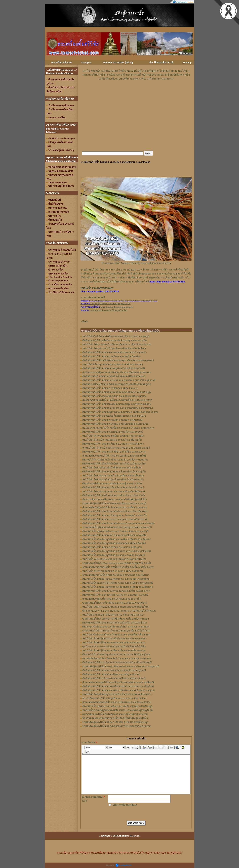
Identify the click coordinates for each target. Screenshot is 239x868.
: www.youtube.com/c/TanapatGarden (104, 310)
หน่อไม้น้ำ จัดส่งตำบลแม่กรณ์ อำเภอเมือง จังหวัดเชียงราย (113, 476)
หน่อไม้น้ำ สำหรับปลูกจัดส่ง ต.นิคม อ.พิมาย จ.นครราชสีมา (113, 436)
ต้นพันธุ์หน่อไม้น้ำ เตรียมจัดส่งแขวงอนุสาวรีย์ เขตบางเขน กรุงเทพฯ (118, 360)
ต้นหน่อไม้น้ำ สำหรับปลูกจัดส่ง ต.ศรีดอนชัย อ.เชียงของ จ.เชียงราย (118, 587)
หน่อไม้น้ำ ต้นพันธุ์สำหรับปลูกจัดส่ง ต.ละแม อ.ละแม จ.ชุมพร (115, 639)
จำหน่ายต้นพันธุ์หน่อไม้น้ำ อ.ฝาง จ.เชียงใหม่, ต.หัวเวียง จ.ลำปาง (116, 702)
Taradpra (86, 62)
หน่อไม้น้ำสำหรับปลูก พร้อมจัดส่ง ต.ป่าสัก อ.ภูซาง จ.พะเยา (113, 615)
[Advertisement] (136, 91)
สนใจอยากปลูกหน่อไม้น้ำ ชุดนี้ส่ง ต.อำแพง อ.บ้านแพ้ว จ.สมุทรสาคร (118, 428)
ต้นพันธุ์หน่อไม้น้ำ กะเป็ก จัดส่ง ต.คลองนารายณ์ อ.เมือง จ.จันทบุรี (117, 662)
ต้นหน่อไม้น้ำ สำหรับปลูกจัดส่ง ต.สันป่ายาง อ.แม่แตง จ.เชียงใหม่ (117, 551)
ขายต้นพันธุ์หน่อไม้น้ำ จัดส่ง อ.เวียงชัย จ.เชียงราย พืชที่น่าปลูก (115, 722)
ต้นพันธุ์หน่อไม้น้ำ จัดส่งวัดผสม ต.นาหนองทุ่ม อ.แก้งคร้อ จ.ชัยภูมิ (117, 404)
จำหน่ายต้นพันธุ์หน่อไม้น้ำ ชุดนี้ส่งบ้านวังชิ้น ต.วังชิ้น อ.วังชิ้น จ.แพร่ (118, 567)
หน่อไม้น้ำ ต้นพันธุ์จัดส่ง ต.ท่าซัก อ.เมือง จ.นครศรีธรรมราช (114, 651)
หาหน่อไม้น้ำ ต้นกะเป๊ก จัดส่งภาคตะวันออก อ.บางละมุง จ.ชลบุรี (116, 448)
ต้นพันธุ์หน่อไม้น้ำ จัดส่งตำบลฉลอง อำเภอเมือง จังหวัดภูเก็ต (114, 472)
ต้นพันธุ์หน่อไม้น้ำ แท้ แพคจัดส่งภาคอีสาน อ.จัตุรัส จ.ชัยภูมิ (114, 678)
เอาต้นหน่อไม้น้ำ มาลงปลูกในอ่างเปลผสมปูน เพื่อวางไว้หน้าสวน (116, 631)
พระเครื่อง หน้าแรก (61, 62)
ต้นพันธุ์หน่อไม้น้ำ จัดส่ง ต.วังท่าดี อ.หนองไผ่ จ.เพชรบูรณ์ (113, 432)
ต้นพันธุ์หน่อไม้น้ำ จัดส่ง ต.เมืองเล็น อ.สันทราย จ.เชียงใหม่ (113, 488)
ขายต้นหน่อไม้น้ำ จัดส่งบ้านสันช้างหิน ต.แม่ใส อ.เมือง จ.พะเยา (116, 619)
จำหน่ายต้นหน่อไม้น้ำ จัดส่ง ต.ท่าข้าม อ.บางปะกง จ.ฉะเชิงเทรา (116, 575)
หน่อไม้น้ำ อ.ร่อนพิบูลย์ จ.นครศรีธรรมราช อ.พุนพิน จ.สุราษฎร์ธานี (117, 710)
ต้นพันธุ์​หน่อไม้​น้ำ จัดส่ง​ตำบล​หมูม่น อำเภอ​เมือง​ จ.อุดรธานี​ (114, 368)
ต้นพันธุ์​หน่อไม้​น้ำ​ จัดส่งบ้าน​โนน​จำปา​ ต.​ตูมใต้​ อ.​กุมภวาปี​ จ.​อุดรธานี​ (119, 380)
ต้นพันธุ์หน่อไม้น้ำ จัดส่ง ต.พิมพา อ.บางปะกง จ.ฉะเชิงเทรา (113, 444)
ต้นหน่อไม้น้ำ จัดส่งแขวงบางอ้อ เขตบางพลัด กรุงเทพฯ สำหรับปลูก (117, 706)
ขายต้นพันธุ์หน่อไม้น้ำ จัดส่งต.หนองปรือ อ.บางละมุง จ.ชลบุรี (114, 503)
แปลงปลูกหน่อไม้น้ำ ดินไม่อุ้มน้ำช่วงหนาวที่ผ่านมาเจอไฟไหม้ (115, 714)
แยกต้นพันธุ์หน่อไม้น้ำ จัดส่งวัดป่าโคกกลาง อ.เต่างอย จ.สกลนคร (117, 658)
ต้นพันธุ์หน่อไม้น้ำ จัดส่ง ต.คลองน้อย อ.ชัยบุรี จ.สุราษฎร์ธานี (114, 670)
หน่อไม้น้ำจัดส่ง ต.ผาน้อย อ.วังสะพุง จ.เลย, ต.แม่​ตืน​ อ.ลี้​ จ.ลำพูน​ (116, 635)
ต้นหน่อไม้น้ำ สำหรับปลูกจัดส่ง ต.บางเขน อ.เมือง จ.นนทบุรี (114, 555)
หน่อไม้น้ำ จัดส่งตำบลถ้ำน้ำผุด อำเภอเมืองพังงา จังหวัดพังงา (114, 348)
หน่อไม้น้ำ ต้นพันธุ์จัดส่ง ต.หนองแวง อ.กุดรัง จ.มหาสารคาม (114, 643)
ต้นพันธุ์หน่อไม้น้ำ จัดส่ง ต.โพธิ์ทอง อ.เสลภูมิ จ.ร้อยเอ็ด (111, 356)
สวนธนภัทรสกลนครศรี (93, 297)
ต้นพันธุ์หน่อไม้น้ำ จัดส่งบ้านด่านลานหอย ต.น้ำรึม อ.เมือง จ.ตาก (116, 591)
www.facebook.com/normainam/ (117, 307)
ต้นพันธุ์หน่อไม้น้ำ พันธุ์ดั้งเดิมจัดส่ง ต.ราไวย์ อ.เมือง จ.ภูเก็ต (114, 464)
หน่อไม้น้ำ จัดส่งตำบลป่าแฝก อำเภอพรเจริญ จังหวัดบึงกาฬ (114, 491)
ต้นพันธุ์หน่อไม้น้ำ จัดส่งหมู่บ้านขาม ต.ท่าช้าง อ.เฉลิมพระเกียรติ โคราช (120, 412)
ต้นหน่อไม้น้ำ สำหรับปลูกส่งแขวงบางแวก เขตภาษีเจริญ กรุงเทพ (116, 654)
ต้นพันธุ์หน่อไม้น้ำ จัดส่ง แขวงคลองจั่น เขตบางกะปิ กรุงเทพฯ (114, 352)
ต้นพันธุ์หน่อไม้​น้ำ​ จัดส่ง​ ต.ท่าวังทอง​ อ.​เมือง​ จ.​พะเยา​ (110, 388)
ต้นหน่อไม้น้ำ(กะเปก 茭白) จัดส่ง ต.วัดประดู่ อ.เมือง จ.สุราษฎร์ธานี (118, 583)
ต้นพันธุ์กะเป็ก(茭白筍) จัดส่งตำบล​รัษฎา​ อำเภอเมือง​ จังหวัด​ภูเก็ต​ (117, 384)
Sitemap (187, 62)
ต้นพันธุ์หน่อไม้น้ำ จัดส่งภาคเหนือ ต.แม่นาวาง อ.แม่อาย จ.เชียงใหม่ (118, 686)
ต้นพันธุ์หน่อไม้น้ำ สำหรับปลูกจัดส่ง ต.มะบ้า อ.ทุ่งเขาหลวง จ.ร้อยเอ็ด (119, 523)
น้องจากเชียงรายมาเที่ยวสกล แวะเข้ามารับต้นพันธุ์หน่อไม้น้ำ (115, 499)
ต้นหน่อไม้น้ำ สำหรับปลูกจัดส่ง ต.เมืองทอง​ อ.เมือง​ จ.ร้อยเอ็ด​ (114, 543)
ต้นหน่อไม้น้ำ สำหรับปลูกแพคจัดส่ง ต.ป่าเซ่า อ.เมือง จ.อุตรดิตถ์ (116, 579)
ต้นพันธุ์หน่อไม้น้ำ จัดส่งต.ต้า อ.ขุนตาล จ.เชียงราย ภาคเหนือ (114, 535)
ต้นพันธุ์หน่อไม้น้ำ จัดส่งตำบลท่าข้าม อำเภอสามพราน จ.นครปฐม (117, 392)
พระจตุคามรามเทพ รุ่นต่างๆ (118, 62)
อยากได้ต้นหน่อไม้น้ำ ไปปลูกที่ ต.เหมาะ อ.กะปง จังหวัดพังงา (114, 698)
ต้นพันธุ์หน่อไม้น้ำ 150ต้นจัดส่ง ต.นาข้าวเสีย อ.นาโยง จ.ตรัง (114, 495)
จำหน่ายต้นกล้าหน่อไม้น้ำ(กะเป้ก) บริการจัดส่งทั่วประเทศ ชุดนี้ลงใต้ (118, 682)
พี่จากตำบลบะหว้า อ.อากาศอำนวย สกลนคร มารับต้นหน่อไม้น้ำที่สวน (119, 611)
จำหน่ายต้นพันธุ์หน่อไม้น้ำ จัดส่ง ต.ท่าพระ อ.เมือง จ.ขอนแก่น (115, 507)
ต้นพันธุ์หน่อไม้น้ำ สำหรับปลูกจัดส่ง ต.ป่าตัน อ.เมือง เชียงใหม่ (115, 511)
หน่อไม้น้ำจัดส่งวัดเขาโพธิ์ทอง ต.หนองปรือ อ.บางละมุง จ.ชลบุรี (116, 336)
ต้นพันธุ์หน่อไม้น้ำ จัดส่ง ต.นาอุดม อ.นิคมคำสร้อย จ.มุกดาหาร (115, 424)
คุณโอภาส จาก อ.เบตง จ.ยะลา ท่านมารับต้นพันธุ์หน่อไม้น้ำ (114, 647)
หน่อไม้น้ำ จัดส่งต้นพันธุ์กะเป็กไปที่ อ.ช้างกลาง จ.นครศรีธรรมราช (117, 694)
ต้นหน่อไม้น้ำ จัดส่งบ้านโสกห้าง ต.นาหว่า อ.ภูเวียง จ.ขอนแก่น (115, 460)
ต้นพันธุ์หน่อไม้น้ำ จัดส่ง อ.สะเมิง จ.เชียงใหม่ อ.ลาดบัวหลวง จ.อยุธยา (119, 690)
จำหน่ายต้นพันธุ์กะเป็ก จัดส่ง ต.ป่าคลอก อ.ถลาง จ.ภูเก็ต (112, 599)
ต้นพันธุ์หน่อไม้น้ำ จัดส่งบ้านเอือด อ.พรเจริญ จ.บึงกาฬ (111, 674)
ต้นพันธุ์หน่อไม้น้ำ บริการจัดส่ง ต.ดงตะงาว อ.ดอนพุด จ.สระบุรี (115, 595)
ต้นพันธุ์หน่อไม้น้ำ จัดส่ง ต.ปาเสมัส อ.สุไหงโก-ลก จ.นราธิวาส (115, 623)
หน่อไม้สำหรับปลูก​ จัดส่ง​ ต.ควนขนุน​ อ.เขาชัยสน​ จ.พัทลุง (113, 364)
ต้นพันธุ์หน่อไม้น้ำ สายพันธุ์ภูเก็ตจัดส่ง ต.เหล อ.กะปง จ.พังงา (114, 416)
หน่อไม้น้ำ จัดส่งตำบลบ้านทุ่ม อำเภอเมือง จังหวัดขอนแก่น (113, 480)
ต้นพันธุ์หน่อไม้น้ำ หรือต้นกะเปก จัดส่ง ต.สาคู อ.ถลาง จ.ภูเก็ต (115, 340)
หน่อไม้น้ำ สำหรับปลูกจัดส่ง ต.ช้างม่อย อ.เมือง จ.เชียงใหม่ (113, 571)
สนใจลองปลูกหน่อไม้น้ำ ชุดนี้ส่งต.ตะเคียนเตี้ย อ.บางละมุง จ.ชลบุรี (117, 400)
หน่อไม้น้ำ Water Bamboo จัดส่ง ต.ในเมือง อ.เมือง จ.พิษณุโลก (114, 559)
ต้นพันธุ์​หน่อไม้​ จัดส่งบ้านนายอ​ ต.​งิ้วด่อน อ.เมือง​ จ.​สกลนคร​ (114, 376)
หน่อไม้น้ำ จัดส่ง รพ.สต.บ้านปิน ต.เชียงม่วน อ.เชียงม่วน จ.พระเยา (117, 344)
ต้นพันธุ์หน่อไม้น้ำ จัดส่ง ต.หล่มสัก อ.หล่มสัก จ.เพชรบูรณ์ (112, 420)
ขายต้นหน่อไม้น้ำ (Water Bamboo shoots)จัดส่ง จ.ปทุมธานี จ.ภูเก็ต (117, 563)
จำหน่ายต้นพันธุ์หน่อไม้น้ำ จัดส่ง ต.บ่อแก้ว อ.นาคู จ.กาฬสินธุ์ (114, 456)
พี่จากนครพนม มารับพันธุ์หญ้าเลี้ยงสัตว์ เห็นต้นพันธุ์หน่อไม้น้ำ (115, 718)
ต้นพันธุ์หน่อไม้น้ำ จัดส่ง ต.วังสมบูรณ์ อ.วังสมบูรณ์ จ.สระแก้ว (114, 515)
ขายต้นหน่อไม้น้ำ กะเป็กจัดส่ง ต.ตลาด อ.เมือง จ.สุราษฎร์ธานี (115, 603)
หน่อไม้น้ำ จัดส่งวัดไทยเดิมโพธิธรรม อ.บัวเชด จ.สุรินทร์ (112, 468)
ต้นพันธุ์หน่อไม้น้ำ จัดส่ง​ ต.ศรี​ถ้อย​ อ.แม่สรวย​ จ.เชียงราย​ (112, 547)
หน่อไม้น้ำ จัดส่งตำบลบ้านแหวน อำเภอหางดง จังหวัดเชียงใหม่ (115, 607)
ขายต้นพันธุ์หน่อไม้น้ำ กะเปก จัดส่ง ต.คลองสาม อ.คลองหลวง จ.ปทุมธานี (121, 666)
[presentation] (133, 813)
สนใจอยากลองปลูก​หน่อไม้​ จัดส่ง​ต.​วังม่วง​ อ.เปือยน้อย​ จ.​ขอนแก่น (117, 372)
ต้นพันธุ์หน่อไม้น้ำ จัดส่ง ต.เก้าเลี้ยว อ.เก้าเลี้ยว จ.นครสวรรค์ (114, 452)
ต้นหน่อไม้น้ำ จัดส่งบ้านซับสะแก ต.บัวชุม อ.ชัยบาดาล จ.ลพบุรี (115, 531)
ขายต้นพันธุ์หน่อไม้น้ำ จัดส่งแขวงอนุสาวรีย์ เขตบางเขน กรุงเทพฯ (117, 726)
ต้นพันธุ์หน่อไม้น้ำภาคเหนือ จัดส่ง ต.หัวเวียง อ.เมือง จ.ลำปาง (114, 396)
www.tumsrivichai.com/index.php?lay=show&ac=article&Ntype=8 (124, 301)
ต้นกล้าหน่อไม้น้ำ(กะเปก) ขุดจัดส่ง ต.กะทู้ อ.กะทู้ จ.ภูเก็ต (112, 484)
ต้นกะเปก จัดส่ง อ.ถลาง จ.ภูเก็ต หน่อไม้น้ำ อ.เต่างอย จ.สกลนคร (116, 627)
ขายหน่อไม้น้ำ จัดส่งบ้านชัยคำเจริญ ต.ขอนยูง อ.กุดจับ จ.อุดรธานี (117, 527)
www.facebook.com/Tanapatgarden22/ (111, 303)
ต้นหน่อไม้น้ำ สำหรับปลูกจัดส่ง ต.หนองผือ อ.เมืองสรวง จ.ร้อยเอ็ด (117, 539)
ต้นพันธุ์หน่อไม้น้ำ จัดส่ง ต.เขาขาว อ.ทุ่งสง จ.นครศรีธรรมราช (115, 519)
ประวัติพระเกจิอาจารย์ (161, 62)
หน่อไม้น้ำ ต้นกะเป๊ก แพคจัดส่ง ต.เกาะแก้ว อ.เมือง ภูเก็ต (112, 440)
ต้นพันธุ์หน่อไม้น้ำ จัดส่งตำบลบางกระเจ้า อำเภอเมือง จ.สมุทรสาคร (118, 408)
